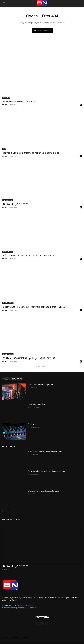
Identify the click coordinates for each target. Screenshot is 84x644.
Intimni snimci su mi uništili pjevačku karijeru (44, 491)
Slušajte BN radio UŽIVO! (37, 404)
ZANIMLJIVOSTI (7, 252)
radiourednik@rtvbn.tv (26, 605)
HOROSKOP (6, 97)
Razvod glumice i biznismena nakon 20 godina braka (31, 153)
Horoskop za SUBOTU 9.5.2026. (20, 102)
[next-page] (8, 511)
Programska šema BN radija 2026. (41, 385)
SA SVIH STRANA (8, 303)
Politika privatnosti (9, 608)
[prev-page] (4, 511)
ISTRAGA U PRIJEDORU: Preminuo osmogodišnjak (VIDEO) (34, 307)
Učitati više (42, 367)
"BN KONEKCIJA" (8, 200)
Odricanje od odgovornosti (27, 608)
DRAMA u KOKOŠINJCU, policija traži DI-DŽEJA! (29, 358)
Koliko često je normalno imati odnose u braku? (45, 451)
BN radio (5, 105)
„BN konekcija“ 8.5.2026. (16, 204)
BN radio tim (33, 424)
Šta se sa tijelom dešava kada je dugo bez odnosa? (47, 471)
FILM (4, 149)
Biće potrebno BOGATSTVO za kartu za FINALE (28, 256)
